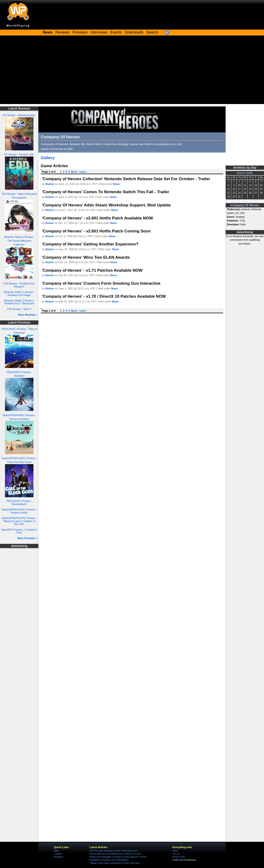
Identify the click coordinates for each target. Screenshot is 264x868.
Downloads (134, 32)
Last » (83, 172)
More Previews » (27, 538)
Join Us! (176, 854)
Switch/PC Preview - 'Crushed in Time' (19, 531)
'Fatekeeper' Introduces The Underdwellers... (109, 860)
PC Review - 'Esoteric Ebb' (19, 154)
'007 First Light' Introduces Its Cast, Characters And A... (114, 851)
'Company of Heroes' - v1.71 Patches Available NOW (92, 270)
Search (152, 32)
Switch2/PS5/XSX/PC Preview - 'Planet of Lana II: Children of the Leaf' (19, 521)
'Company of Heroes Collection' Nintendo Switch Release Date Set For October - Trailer (126, 179)
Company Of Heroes (245, 205)
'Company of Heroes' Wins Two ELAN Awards (86, 257)
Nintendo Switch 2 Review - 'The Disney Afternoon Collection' (19, 241)
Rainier (50, 184)
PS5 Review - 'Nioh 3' (19, 309)
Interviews (99, 32)
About (175, 851)
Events (116, 32)
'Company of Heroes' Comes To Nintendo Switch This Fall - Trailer (106, 192)
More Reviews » (28, 315)
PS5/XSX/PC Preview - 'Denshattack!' (19, 503)
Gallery (48, 158)
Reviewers (59, 857)
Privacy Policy (179, 857)
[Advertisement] (132, 71)
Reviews (63, 32)
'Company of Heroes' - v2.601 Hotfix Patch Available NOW (97, 218)
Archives (58, 854)
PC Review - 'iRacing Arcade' (19, 115)
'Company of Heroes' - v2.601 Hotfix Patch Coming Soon (96, 231)
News (116, 184)
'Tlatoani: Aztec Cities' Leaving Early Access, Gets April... (115, 863)
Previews (80, 32)
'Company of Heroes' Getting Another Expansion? (90, 244)
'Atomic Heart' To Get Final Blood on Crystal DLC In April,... (116, 854)
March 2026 (245, 173)
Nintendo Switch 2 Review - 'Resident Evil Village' (19, 294)
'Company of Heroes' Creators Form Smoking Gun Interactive (101, 283)
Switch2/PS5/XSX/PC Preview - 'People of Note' (19, 511)
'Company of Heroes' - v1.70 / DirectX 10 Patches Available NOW (104, 296)
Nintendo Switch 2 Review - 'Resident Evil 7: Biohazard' (19, 302)
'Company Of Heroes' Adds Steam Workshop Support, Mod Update (106, 205)
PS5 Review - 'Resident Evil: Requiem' (19, 285)
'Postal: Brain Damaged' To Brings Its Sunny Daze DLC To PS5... (119, 857)
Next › (75, 172)
